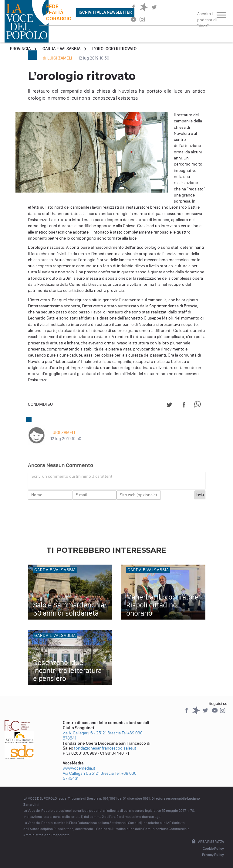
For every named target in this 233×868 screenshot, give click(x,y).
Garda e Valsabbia (61, 49)
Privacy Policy (213, 855)
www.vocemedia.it (79, 768)
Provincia (20, 49)
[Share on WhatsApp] (199, 406)
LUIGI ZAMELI (63, 433)
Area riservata (207, 842)
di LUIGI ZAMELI (58, 58)
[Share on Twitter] (169, 406)
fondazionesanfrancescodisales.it (105, 748)
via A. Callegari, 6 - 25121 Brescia (92, 733)
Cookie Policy (213, 849)
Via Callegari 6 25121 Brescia (88, 773)
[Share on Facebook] (184, 406)
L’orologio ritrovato (114, 49)
